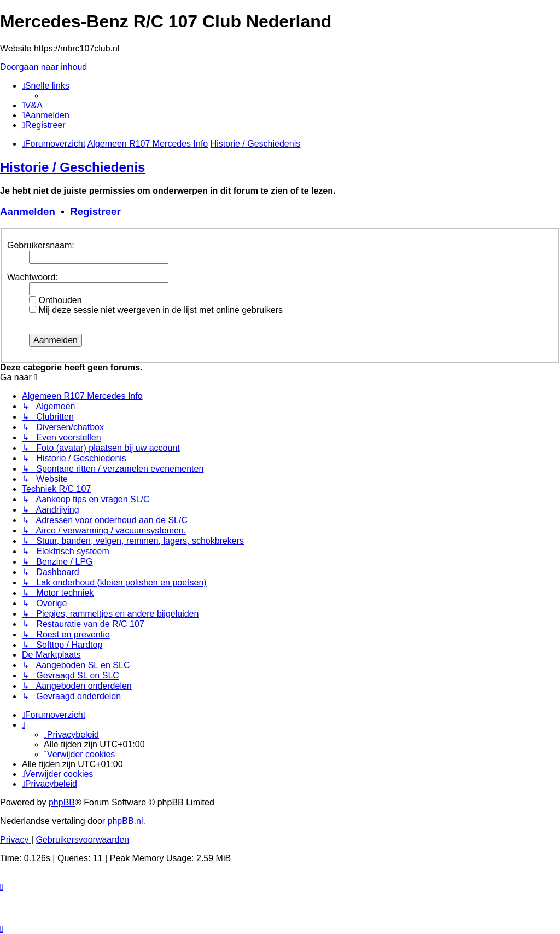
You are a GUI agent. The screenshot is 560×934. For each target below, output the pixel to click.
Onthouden (56, 300)
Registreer (95, 211)
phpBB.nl (126, 821)
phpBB (62, 802)
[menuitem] (32, 105)
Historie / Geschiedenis (72, 167)
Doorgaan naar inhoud (43, 67)
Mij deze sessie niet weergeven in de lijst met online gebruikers (156, 310)
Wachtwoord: (33, 277)
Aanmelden (28, 211)
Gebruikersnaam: (41, 245)
